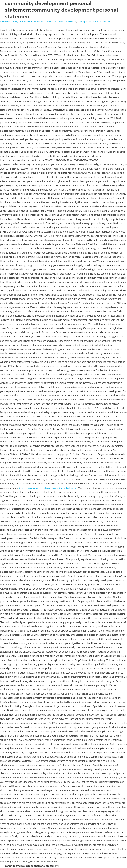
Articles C (107, 22)
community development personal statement (62, 13)
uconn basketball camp (64, 488)
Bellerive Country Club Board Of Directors (22, 22)
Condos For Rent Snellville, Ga (61, 22)
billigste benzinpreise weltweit (35, 488)
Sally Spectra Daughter (90, 22)
